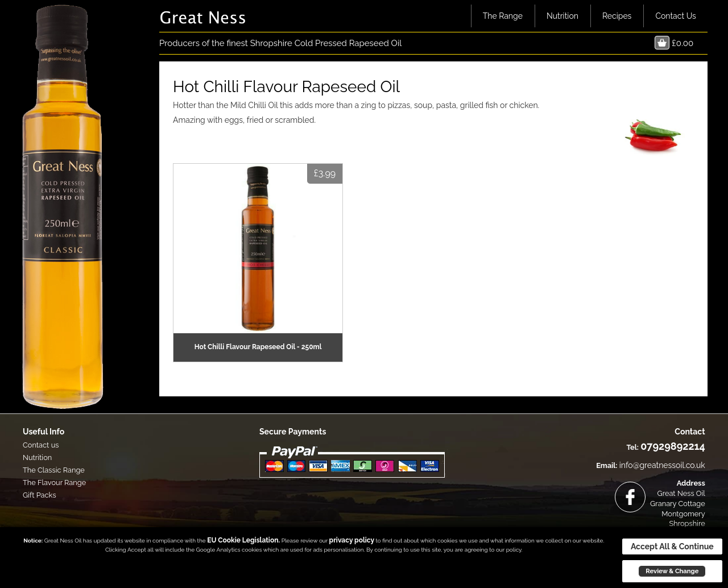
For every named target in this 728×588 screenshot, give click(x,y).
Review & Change (672, 571)
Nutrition (562, 16)
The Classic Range (54, 470)
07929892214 (673, 446)
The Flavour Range (54, 483)
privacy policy (352, 540)
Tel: (632, 447)
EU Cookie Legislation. (243, 540)
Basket (662, 43)
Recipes (617, 16)
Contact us (41, 445)
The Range (503, 16)
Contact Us (675, 16)
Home (456, 16)
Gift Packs (40, 495)
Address (691, 483)
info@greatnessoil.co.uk (662, 465)
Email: (607, 465)
